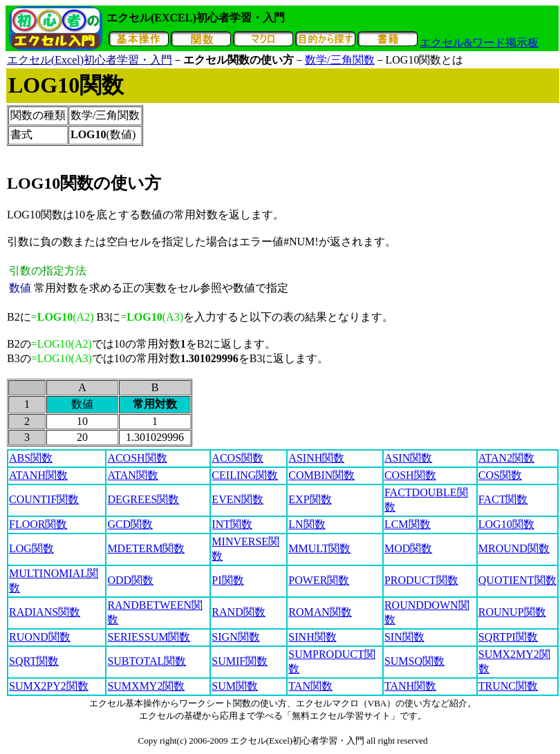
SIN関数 (404, 637)
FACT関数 (503, 499)
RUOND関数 (40, 637)
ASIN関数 (408, 458)
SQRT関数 (34, 661)
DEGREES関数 (143, 499)
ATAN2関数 (506, 458)
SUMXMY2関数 (146, 686)
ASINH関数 (316, 458)
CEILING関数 (245, 475)
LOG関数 (31, 548)
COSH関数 (410, 475)
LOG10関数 (506, 524)
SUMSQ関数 (414, 661)
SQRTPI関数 (508, 637)
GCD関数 (130, 524)
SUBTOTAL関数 (147, 661)
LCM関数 (408, 524)
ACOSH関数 (137, 458)
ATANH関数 (38, 475)
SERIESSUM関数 (149, 637)
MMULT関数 (319, 548)
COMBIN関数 (321, 475)
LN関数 (307, 524)
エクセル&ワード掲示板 (479, 43)
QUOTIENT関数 (517, 580)
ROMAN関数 (320, 612)
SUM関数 (235, 686)
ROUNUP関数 (512, 612)
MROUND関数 (514, 548)
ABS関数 (31, 458)
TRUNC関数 (508, 686)
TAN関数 (310, 686)
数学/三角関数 (339, 60)
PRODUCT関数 (421, 580)
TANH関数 (410, 686)
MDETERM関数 (146, 548)
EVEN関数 (237, 499)
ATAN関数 (132, 475)
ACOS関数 (237, 458)
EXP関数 (310, 499)
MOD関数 (408, 548)
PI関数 (227, 580)
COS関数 (500, 475)
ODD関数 (130, 580)
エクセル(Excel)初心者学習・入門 (90, 60)
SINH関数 (312, 637)
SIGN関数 (235, 637)
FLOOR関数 (38, 524)
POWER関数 (319, 580)
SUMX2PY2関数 (49, 686)
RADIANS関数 (45, 612)
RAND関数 (238, 612)
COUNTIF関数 (44, 499)
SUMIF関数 (240, 661)
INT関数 (232, 524)
